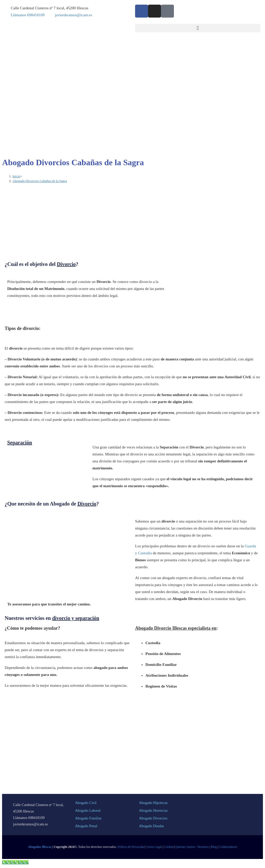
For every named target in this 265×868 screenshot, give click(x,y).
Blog (214, 847)
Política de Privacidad (131, 847)
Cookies (169, 847)
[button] (198, 28)
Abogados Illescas (40, 847)
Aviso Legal (154, 847)
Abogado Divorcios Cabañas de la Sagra (40, 181)
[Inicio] (16, 176)
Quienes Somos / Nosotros (192, 847)
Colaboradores (228, 847)
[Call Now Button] (15, 862)
